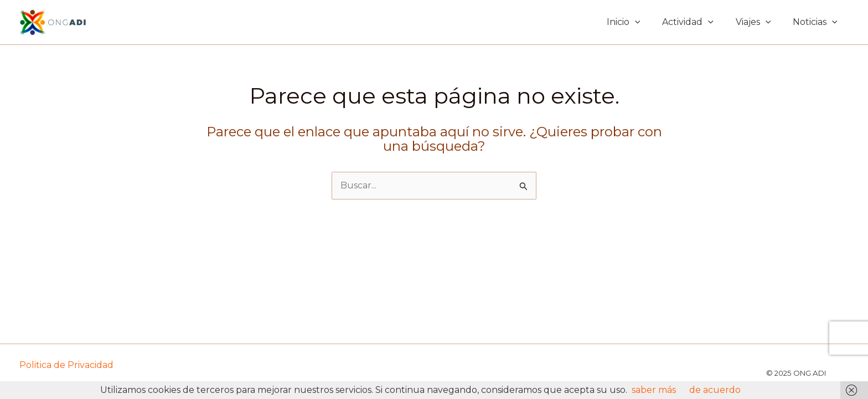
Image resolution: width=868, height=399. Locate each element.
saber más (654, 390)
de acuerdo (715, 390)
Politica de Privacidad (66, 365)
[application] (635, 22)
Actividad (688, 22)
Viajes (753, 22)
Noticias (815, 22)
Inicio (624, 22)
